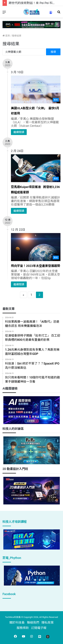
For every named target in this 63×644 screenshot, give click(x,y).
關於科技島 (17, 622)
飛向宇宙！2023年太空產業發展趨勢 (36, 266)
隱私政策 (48, 622)
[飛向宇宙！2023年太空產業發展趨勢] (36, 247)
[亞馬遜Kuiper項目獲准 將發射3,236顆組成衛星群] (36, 168)
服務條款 (23, 628)
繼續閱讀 (19, 132)
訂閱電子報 (39, 628)
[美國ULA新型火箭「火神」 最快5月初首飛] (36, 89)
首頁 (6, 36)
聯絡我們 (33, 622)
